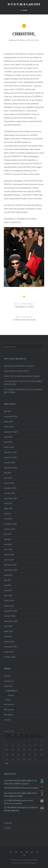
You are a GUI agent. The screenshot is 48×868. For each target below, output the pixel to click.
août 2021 (8, 503)
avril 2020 (8, 544)
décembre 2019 (10, 565)
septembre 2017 (11, 647)
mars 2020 (8, 549)
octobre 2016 (10, 657)
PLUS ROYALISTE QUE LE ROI (16, 371)
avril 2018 (8, 637)
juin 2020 (8, 534)
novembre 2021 (10, 488)
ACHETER (8, 686)
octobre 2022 (10, 463)
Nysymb (20, 40)
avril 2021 (8, 519)
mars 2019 (8, 596)
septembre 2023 (11, 432)
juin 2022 (8, 473)
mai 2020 (8, 539)
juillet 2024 (8, 422)
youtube (7, 828)
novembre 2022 (10, 457)
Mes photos (9, 710)
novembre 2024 (10, 416)
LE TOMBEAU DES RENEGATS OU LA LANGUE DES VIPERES (23, 391)
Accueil (7, 676)
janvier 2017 (9, 652)
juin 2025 (8, 411)
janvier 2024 (9, 427)
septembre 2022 (11, 468)
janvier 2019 (9, 606)
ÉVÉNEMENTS (12, 691)
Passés (11, 695)
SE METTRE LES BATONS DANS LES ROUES (22, 376)
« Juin (6, 763)
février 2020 (9, 555)
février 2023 (9, 447)
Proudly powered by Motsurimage (23, 860)
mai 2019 (8, 585)
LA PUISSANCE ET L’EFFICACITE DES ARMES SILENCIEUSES (23, 383)
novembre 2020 (10, 524)
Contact (7, 720)
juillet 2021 (8, 508)
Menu (25, 10)
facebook (8, 823)
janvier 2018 (9, 642)
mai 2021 (8, 514)
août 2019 (8, 575)
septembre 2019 (11, 570)
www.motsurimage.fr (28, 863)
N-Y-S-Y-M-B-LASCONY (24, 4)
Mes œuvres (9, 704)
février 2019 (9, 601)
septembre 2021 (11, 498)
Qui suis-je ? (9, 681)
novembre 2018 (10, 611)
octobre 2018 (10, 616)
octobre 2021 (10, 493)
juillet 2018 (8, 631)
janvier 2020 (9, 560)
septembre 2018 (11, 621)
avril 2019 (8, 590)
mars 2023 (8, 442)
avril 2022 (8, 478)
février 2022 (9, 483)
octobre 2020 (10, 529)
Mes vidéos (9, 715)
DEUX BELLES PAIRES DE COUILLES (19, 366)
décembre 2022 (10, 452)
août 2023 (8, 437)
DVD (8, 700)
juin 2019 (8, 580)
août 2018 (8, 626)
